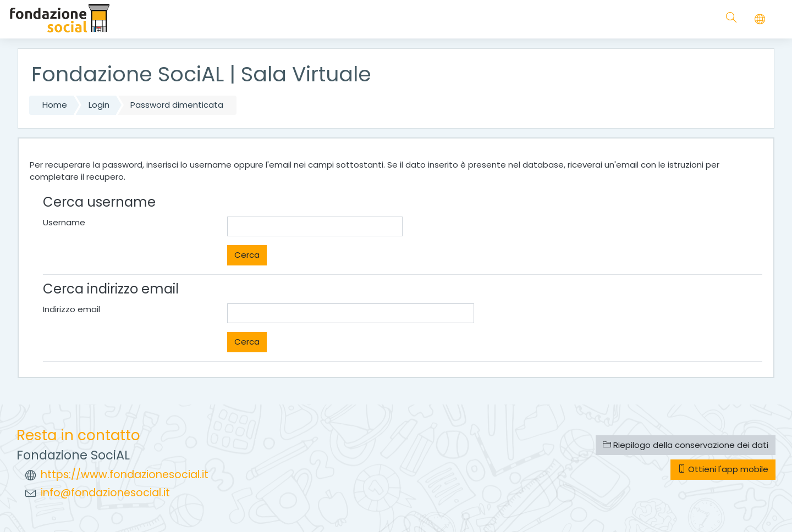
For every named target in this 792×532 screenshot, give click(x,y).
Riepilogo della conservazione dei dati (686, 445)
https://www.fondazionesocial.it (125, 475)
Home (55, 105)
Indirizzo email (71, 309)
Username (64, 222)
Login (99, 105)
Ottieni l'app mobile (723, 469)
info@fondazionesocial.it (105, 493)
